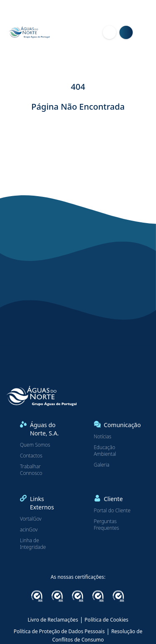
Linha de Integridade (33, 544)
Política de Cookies (106, 620)
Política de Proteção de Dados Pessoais (59, 631)
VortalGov (31, 519)
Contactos (31, 456)
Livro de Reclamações (53, 620)
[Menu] (146, 32)
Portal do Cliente (112, 511)
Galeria (102, 465)
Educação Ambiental (105, 451)
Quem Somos (35, 445)
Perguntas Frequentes (106, 525)
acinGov (29, 530)
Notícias (103, 437)
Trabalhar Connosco (31, 470)
